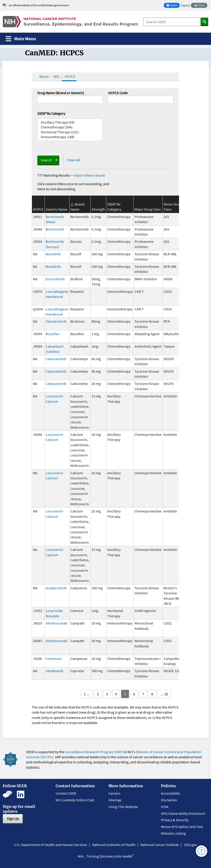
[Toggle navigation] (21, 39)
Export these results (90, 175)
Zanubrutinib (56, 321)
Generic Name (57, 209)
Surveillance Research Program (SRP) (94, 752)
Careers (114, 793)
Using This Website (123, 807)
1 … (87, 694)
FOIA (165, 807)
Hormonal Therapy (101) (70, 132)
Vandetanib (55, 671)
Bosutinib (53, 254)
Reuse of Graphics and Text (182, 827)
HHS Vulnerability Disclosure (183, 813)
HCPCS (70, 76)
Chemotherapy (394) (70, 127)
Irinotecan (54, 659)
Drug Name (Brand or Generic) (61, 93)
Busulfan (53, 334)
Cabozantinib (56, 359)
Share (173, 6)
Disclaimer (169, 800)
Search (46, 160)
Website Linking (173, 833)
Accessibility (170, 793)
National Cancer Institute (160, 845)
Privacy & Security (175, 820)
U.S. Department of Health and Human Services (51, 845)
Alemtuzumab (57, 623)
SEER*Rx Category (51, 113)
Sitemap (115, 800)
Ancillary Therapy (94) (70, 122)
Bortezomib (55, 229)
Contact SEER (66, 793)
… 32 (164, 694)
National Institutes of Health (114, 845)
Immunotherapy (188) (70, 137)
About (44, 76)
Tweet (185, 5)
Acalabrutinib (56, 588)
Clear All (74, 160)
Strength (98, 209)
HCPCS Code (118, 93)
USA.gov (190, 845)
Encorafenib (55, 279)
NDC (57, 76)
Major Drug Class (148, 209)
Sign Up (13, 818)
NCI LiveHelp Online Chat (75, 800)
